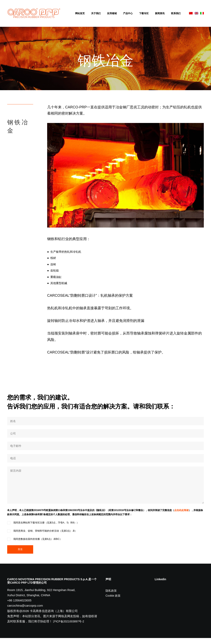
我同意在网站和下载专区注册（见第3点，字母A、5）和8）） (43, 529)
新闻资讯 (160, 13)
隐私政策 (111, 597)
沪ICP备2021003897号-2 (69, 627)
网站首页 (80, 13)
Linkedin (160, 585)
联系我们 (176, 13)
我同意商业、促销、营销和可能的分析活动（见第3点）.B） (42, 537)
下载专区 (144, 13)
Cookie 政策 (113, 602)
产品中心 (128, 13)
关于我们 (96, 13)
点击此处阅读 (181, 516)
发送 (20, 555)
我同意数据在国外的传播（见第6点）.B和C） (35, 545)
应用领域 (112, 13)
